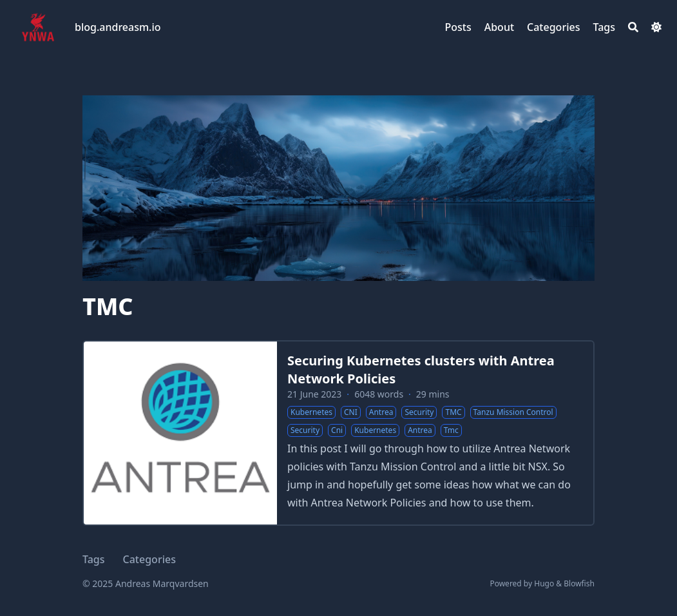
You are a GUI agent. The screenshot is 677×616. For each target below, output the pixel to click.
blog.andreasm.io (118, 27)
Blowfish (579, 583)
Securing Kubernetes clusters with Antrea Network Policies (421, 370)
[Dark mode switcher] (656, 27)
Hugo (544, 583)
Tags (94, 559)
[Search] (633, 27)
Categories (149, 559)
